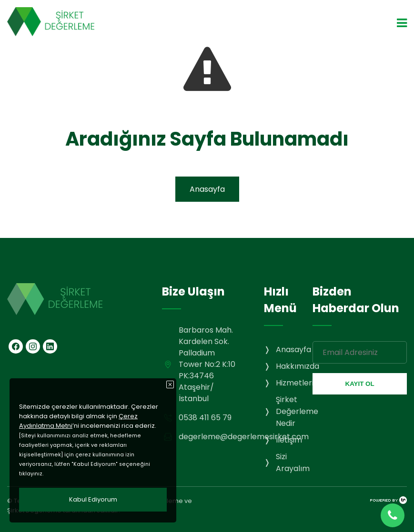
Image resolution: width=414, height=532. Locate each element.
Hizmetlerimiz (301, 383)
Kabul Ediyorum (93, 499)
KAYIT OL (360, 384)
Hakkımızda (298, 366)
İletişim (289, 440)
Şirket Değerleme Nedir (297, 411)
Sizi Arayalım (293, 463)
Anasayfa (207, 189)
